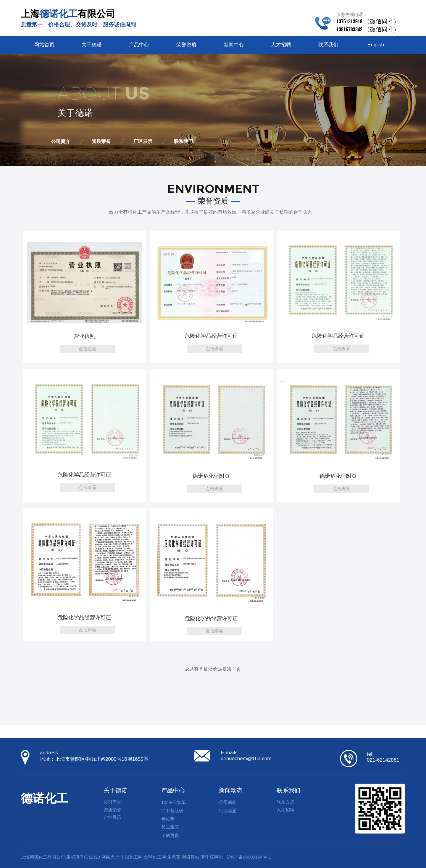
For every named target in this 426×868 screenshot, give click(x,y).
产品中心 (139, 45)
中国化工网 (131, 857)
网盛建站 (191, 857)
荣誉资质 (186, 45)
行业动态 (228, 811)
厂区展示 (143, 141)
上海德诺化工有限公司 (43, 857)
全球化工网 (155, 857)
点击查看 (88, 349)
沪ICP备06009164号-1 (249, 857)
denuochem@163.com (246, 759)
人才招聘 (281, 45)
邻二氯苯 (170, 827)
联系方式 (285, 802)
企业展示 (112, 817)
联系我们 (328, 45)
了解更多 (170, 835)
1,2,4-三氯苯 (174, 802)
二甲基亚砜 (172, 811)
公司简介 (61, 141)
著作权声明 (212, 857)
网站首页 (44, 45)
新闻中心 (234, 45)
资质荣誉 (101, 141)
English (376, 45)
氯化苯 (168, 819)
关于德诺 (92, 45)
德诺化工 (44, 798)
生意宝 (174, 857)
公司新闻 (228, 802)
